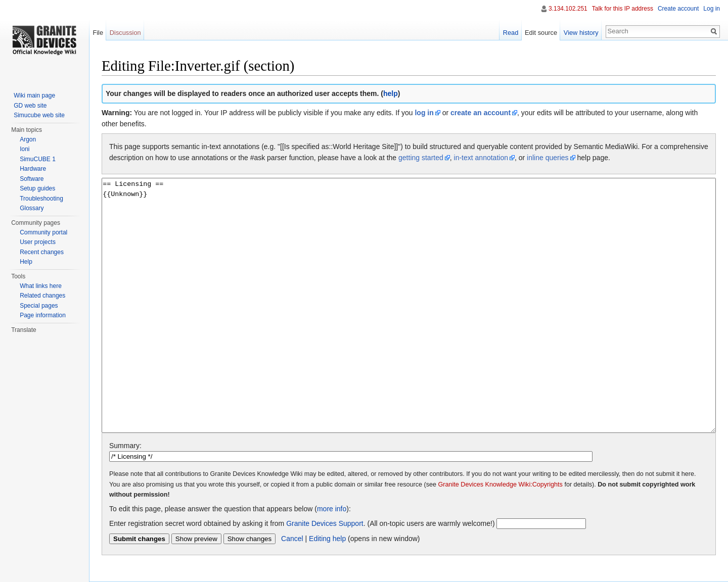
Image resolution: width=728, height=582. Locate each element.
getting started (421, 158)
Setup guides (37, 188)
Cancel (292, 539)
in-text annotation (481, 158)
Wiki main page (34, 95)
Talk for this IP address (623, 9)
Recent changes (42, 252)
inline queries (548, 158)
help (391, 93)
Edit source (541, 33)
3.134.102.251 (568, 9)
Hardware (33, 169)
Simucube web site (39, 115)
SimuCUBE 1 (38, 159)
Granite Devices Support (325, 523)
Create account (678, 9)
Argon (28, 139)
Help (26, 262)
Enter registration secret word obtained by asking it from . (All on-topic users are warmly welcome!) (302, 523)
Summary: (125, 446)
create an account (481, 113)
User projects (38, 242)
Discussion (125, 33)
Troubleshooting (41, 199)
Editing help (327, 539)
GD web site (30, 106)
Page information (43, 315)
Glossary (32, 208)
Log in (712, 9)
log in (424, 113)
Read (511, 33)
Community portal (43, 232)
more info (332, 509)
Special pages (39, 306)
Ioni (25, 149)
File (98, 33)
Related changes (42, 296)
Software (32, 179)
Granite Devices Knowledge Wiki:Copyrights (500, 484)
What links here (41, 286)
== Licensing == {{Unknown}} (409, 305)
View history (581, 33)
